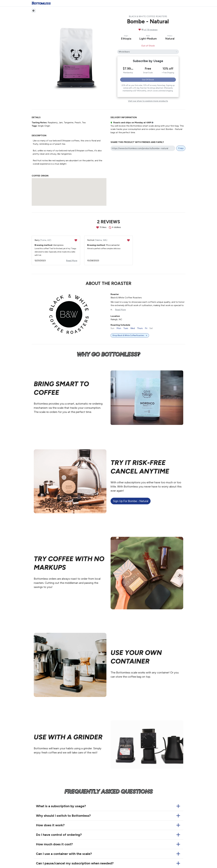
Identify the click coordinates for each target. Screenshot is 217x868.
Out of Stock (148, 80)
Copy (181, 148)
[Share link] (143, 148)
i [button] (153, 123)
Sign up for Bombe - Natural (131, 501)
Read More (72, 261)
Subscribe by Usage (148, 61)
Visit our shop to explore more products (148, 101)
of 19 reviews (151, 30)
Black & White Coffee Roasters (148, 16)
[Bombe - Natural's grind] (148, 52)
